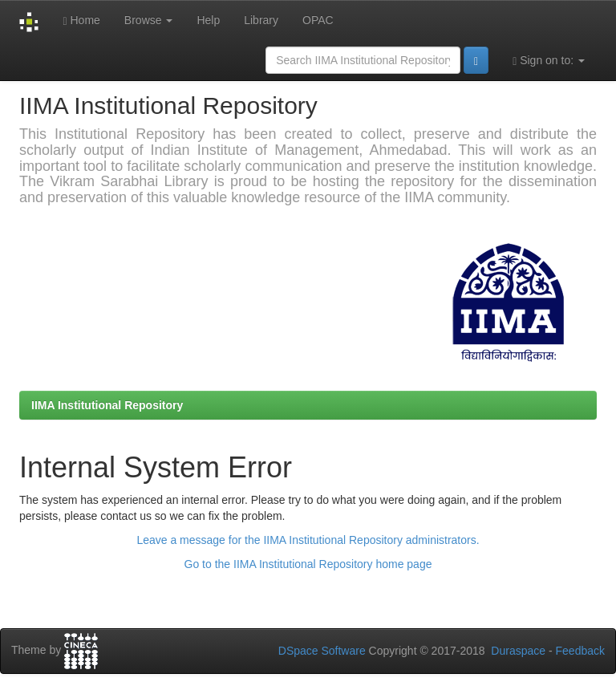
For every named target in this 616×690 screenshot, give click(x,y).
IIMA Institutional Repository (107, 405)
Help (208, 20)
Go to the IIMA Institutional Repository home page (308, 564)
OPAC (318, 20)
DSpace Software (322, 651)
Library (261, 20)
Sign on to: (549, 61)
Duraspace (518, 651)
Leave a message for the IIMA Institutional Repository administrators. (308, 540)
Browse (149, 20)
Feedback (580, 651)
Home (81, 20)
